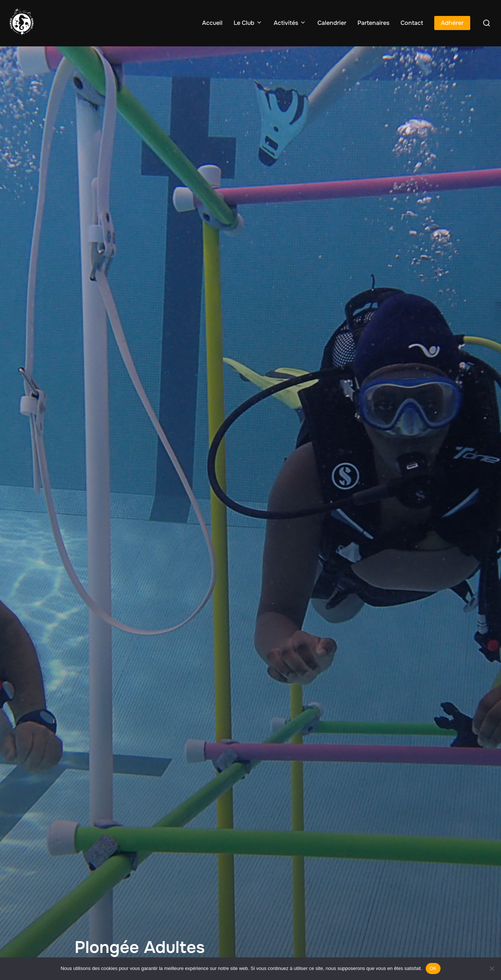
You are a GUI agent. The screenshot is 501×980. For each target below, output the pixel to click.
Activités (290, 23)
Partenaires (373, 23)
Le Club (248, 23)
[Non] (492, 969)
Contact (412, 23)
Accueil (212, 23)
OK (433, 968)
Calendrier (332, 23)
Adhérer (452, 23)
